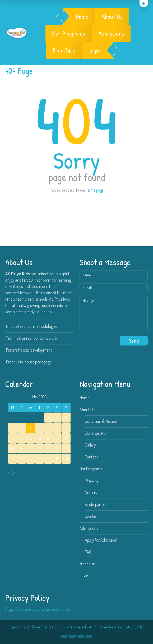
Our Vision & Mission (101, 421)
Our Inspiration (97, 433)
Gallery (90, 445)
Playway (92, 481)
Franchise (64, 50)
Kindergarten (95, 504)
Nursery (91, 493)
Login (94, 50)
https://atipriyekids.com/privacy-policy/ (38, 609)
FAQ (88, 552)
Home (82, 16)
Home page (95, 190)
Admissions (111, 33)
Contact (91, 457)
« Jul (12, 473)
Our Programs (69, 33)
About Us (112, 16)
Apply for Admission (101, 540)
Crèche (90, 516)
